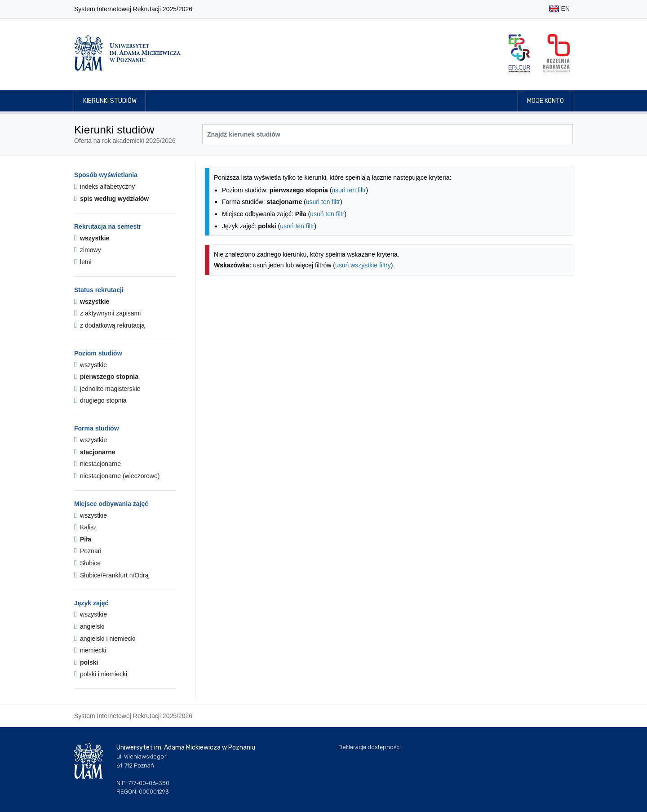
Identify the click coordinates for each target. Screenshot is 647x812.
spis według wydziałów (111, 199)
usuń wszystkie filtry (363, 265)
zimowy (88, 250)
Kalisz (85, 527)
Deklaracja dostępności (370, 747)
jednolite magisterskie (107, 389)
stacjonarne (95, 452)
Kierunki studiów (110, 101)
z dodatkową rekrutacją (109, 325)
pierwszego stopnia (106, 377)
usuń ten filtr (349, 190)
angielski (89, 626)
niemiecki (90, 650)
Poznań (88, 551)
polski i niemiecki (101, 674)
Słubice (87, 563)
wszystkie (92, 238)
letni (83, 262)
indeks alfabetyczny (104, 186)
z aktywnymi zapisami (107, 313)
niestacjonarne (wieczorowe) (117, 476)
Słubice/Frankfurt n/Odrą (111, 575)
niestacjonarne (97, 464)
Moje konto (545, 101)
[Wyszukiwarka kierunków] (388, 134)
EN (559, 9)
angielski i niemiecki (105, 639)
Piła (83, 539)
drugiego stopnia (100, 400)
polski (86, 662)
